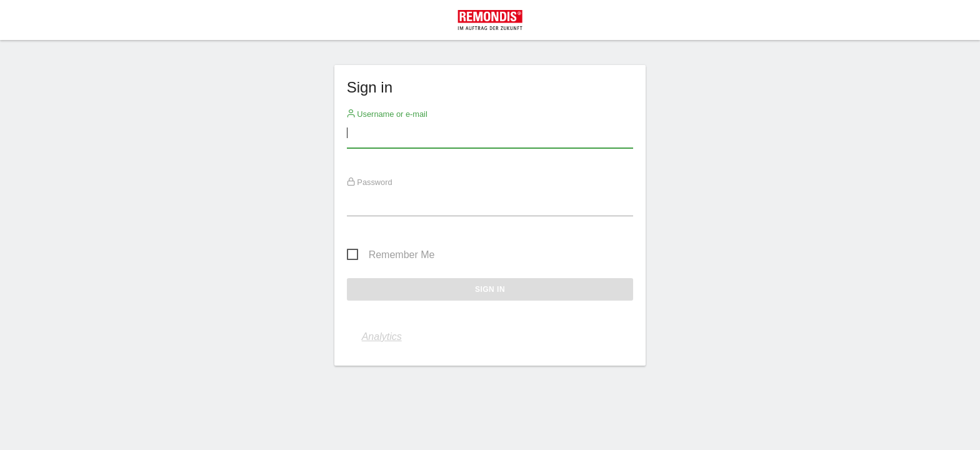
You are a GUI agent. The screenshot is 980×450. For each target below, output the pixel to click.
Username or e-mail (387, 114)
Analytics (382, 337)
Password (370, 182)
